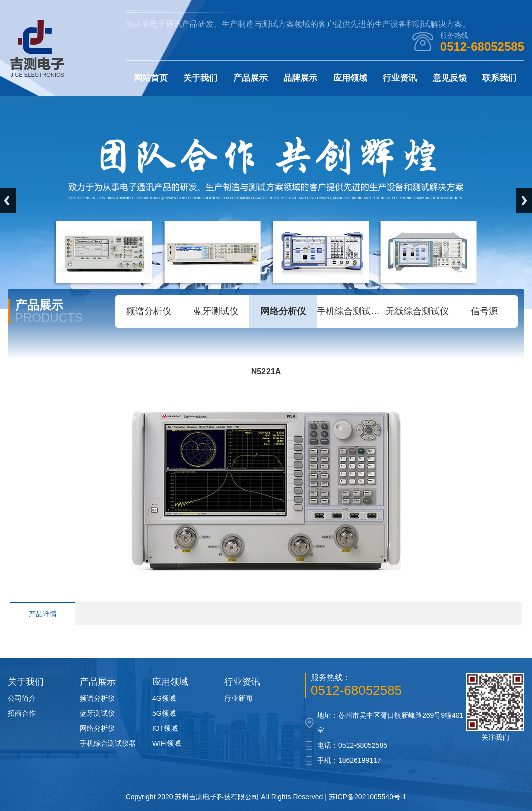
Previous (8, 201)
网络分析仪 (283, 311)
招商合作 (22, 713)
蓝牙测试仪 (216, 311)
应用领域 (350, 78)
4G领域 (164, 698)
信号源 (484, 311)
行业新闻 (238, 698)
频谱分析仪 (149, 311)
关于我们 (200, 78)
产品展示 (250, 78)
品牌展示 (300, 78)
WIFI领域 (167, 743)
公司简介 (22, 698)
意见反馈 (450, 78)
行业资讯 (400, 78)
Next (524, 201)
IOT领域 (165, 728)
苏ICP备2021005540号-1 (368, 797)
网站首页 (151, 78)
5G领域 (164, 713)
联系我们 (499, 78)
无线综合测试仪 (417, 311)
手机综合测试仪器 (350, 311)
